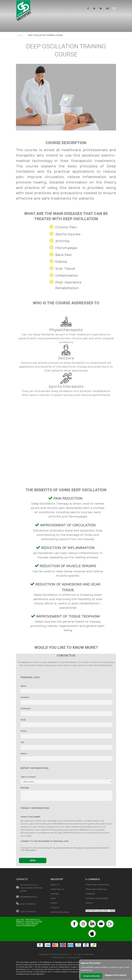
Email (23, 720)
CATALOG (55, 908)
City (22, 742)
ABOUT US (55, 885)
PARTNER (55, 894)
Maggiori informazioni (116, 975)
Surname (25, 697)
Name (23, 686)
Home (20, 35)
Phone (23, 731)
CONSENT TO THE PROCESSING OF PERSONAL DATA (45, 841)
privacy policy (74, 957)
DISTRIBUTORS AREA (60, 912)
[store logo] (28, 12)
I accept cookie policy (91, 976)
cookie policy (58, 957)
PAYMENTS (90, 894)
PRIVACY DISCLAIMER (30, 817)
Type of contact (28, 777)
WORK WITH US (57, 889)
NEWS (53, 899)
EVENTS (54, 903)
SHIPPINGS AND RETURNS (97, 899)
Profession (26, 709)
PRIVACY (89, 903)
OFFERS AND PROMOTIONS (97, 885)
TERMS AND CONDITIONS (96, 889)
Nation (24, 754)
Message (25, 788)
